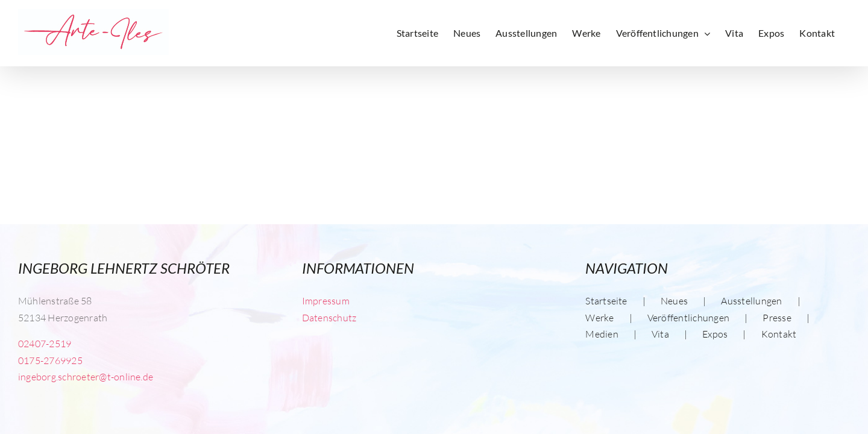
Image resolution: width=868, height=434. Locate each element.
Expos (715, 334)
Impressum (326, 301)
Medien (602, 334)
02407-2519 (45, 344)
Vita (660, 334)
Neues (674, 301)
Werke (599, 318)
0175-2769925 (50, 360)
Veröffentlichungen (688, 318)
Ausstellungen (751, 301)
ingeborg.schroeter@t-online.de (86, 377)
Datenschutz (329, 318)
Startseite (606, 301)
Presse (777, 318)
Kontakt (779, 334)
